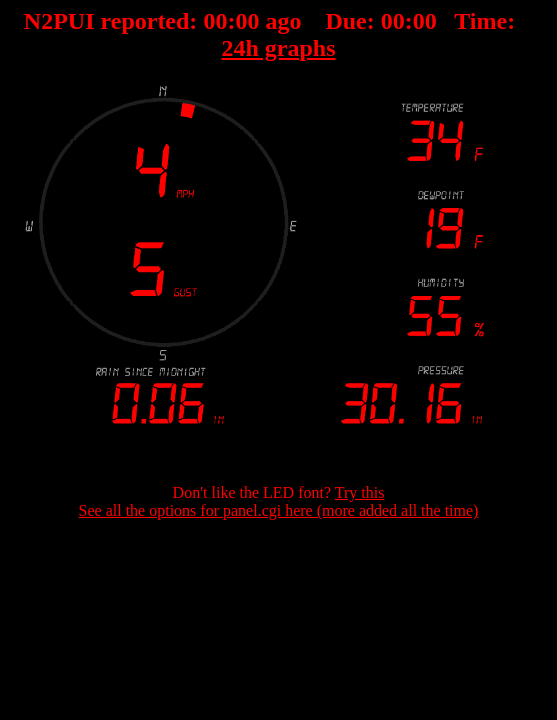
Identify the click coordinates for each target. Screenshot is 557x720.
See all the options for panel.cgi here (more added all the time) (279, 510)
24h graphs (278, 48)
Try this (360, 492)
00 (215, 21)
